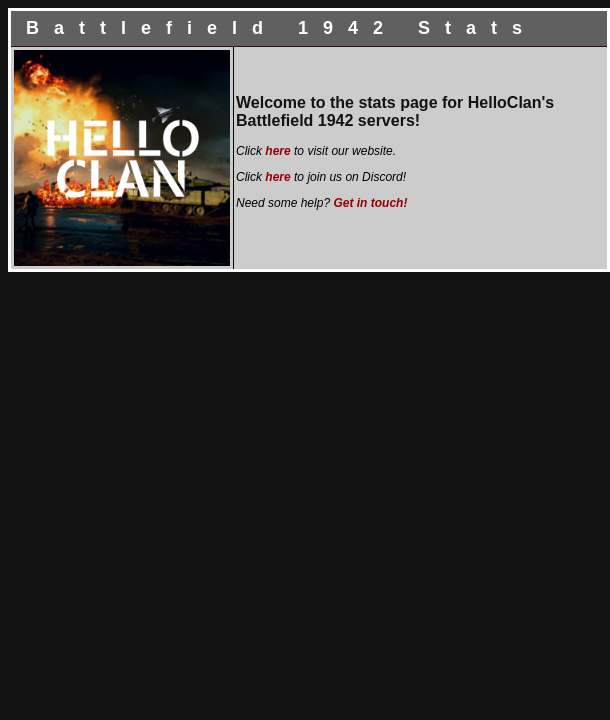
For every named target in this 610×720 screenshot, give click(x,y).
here (277, 151)
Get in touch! (370, 203)
